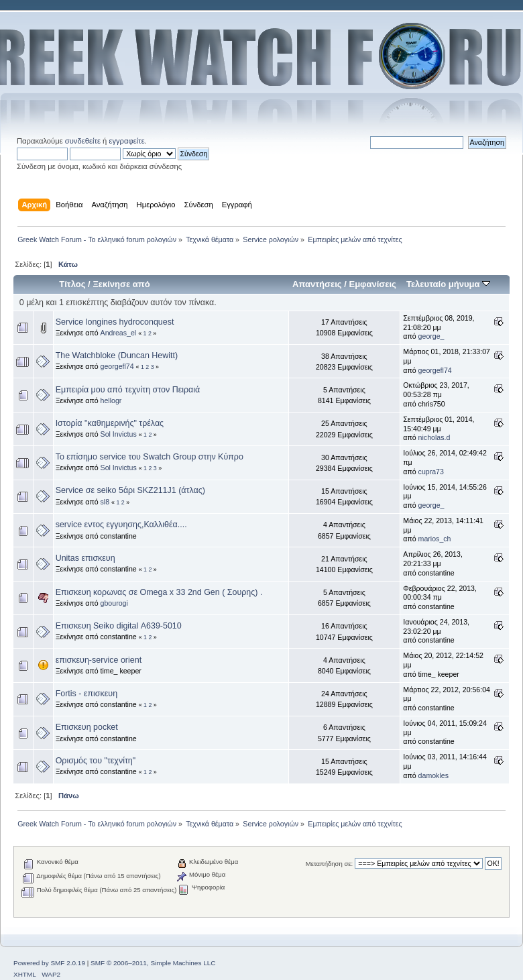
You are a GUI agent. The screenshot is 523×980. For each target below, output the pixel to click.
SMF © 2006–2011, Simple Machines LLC (153, 963)
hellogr (111, 400)
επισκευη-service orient (99, 660)
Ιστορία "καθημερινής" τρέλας (110, 423)
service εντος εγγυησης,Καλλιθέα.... (121, 525)
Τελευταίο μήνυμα (448, 284)
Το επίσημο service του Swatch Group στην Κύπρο (150, 457)
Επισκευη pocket (87, 727)
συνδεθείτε (83, 141)
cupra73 (431, 472)
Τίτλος (72, 284)
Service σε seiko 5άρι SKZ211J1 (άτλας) (130, 490)
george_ (431, 336)
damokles (433, 775)
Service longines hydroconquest (115, 322)
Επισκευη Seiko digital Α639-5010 (119, 626)
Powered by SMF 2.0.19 (49, 963)
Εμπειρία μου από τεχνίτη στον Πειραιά (128, 390)
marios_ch (435, 539)
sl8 (105, 502)
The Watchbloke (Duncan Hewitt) (117, 356)
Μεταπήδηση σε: (329, 864)
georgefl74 (117, 366)
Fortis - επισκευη (86, 694)
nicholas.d (434, 437)
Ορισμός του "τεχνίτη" (96, 761)
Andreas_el (119, 333)
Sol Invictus (119, 434)
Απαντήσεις (317, 284)
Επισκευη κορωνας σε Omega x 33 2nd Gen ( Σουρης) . (159, 592)
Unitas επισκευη (85, 558)
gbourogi (114, 603)
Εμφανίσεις (372, 284)
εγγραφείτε (126, 141)
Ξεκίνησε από (121, 284)
